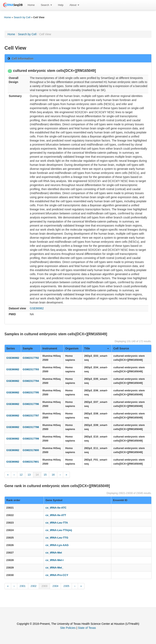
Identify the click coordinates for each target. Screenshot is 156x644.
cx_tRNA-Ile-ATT (56, 515)
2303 (44, 586)
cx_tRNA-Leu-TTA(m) (59, 530)
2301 (23, 586)
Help (61, 5)
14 (37, 475)
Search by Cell (22, 17)
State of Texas (87, 628)
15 (45, 475)
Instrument (50, 348)
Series (11, 348)
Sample (28, 348)
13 (29, 475)
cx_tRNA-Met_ (54, 568)
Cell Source (121, 348)
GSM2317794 (31, 381)
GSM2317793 (31, 369)
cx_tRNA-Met (54, 553)
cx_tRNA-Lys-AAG (57, 545)
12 (21, 475)
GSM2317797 (31, 416)
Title (96, 348)
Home (31, 5)
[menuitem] (31, 5)
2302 (34, 586)
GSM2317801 (31, 462)
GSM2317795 (31, 392)
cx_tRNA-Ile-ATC (56, 508)
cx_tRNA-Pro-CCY (57, 575)
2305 (66, 586)
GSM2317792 (31, 358)
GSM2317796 (31, 404)
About (74, 5)
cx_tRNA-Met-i (55, 560)
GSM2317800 (31, 450)
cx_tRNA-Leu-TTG (57, 538)
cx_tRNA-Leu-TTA (57, 523)
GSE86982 (37, 308)
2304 (55, 586)
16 (53, 475)
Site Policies (68, 628)
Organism (72, 348)
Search (46, 5)
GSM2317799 (31, 439)
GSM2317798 (31, 427)
